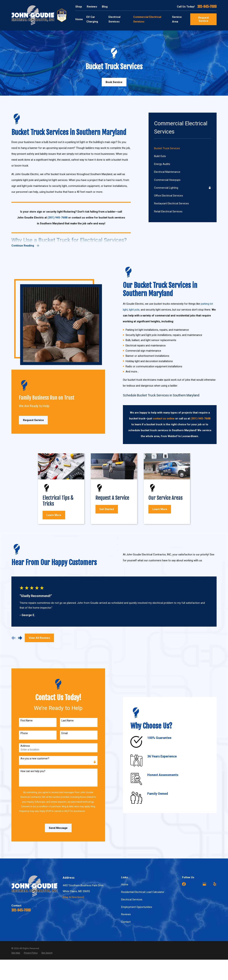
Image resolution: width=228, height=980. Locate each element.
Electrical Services (132, 900)
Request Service (204, 19)
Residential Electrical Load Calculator (143, 892)
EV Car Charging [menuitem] (92, 19)
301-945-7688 (207, 7)
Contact (126, 922)
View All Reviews (39, 638)
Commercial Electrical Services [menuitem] (147, 19)
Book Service (114, 82)
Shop (79, 7)
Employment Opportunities (137, 907)
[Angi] (194, 884)
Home (125, 885)
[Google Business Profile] (204, 884)
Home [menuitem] (79, 19)
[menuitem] (183, 148)
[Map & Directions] (73, 897)
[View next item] (20, 638)
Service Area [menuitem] (177, 19)
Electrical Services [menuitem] (114, 19)
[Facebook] (184, 884)
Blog (105, 7)
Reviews (92, 7)
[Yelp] (215, 884)
